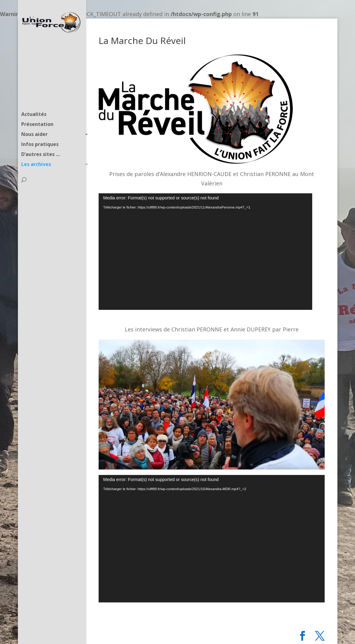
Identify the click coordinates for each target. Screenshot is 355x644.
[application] (205, 252)
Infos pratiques (40, 133)
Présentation (37, 113)
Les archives (36, 153)
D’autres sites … (41, 143)
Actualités (34, 103)
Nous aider (34, 123)
